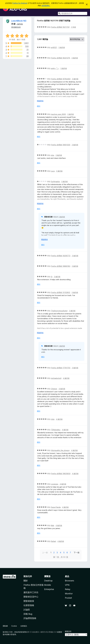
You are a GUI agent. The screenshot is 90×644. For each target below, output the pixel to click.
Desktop (48, 581)
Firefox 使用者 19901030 (61, 145)
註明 (9, 632)
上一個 (45, 553)
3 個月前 (62, 47)
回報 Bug (28, 614)
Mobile (48, 585)
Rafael (53, 541)
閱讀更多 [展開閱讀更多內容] (40, 101)
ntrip (53, 419)
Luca (53, 171)
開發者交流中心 (31, 597)
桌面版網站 (46, 6)
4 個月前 (66, 378)
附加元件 (28, 576)
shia (52, 155)
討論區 (27, 610)
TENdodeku (56, 430)
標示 (39, 106)
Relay (68, 589)
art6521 (54, 47)
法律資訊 (24, 626)
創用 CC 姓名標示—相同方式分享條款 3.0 (41, 632)
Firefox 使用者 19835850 (61, 474)
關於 (26, 581)
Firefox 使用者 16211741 (60, 27)
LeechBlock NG (19, 21)
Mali (52, 525)
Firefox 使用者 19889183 (61, 266)
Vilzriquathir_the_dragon (60, 450)
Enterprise (49, 589)
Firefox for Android (20, 3)
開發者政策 (29, 601)
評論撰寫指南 (30, 618)
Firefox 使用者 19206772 (61, 256)
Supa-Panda (56, 507)
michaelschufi (56, 378)
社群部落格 (29, 605)
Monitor (69, 594)
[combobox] (73, 13)
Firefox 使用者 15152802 (61, 292)
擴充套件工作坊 (31, 592)
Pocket (68, 598)
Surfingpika (55, 182)
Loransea (55, 484)
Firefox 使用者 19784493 (61, 79)
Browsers (69, 581)
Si (52, 277)
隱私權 (5, 626)
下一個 (77, 553)
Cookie (14, 626)
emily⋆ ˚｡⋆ (55, 68)
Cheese (54, 389)
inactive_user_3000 (58, 114)
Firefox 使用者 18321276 (60, 58)
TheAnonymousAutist (59, 311)
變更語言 (68, 631)
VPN (67, 585)
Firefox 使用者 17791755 (61, 368)
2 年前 (74, 27)
